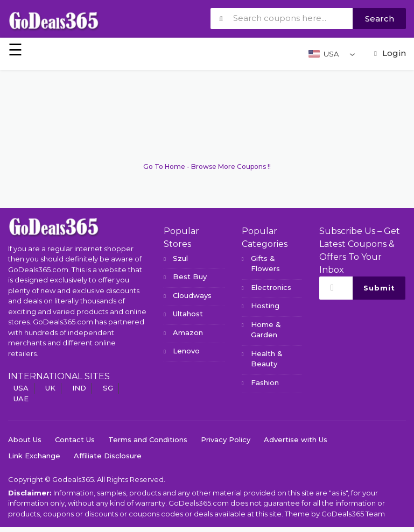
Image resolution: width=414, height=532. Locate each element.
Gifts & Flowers (265, 264)
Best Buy (190, 276)
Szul (180, 258)
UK (50, 388)
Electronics (271, 287)
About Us (25, 439)
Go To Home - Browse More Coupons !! (207, 166)
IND (79, 388)
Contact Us (75, 439)
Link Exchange (34, 456)
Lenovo (186, 351)
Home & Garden (266, 330)
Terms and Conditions (148, 439)
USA (21, 388)
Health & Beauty (267, 359)
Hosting (265, 306)
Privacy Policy (226, 439)
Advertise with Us (296, 439)
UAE (21, 399)
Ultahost (188, 314)
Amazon (188, 332)
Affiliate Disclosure (108, 456)
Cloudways (192, 295)
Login (389, 53)
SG (108, 388)
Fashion (265, 382)
